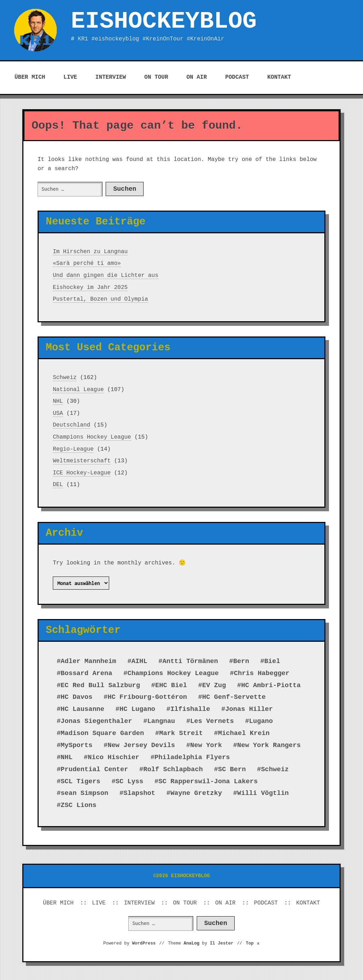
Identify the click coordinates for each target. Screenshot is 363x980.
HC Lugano (137, 709)
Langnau (161, 721)
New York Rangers (269, 745)
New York (206, 745)
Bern (241, 661)
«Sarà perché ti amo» (87, 263)
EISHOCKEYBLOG (164, 21)
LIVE (70, 77)
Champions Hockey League (92, 437)
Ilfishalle (190, 709)
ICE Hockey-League (82, 473)
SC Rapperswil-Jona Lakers (208, 781)
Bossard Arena (86, 673)
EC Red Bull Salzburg (100, 685)
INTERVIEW (111, 77)
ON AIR (197, 77)
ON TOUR (156, 77)
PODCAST (237, 77)
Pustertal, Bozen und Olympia (100, 299)
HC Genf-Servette (234, 697)
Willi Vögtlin (263, 793)
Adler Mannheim (88, 661)
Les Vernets (212, 721)
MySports (77, 745)
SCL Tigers (80, 781)
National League (78, 390)
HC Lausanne (82, 709)
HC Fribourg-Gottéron (147, 697)
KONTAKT (279, 77)
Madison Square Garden (102, 733)
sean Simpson (84, 793)
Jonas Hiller (249, 709)
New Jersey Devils (141, 745)
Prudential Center (94, 769)
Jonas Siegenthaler (96, 721)
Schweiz (65, 378)
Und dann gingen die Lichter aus (106, 275)
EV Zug (214, 685)
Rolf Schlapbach (173, 769)
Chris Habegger (262, 673)
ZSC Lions (79, 805)
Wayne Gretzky (196, 793)
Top (253, 943)
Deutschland (72, 425)
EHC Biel (171, 685)
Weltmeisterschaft (82, 461)
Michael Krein (244, 733)
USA (58, 413)
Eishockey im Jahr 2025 (90, 288)
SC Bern (232, 769)
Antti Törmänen (190, 661)
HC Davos (77, 697)
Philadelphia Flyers (192, 757)
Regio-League (73, 449)
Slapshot (139, 793)
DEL (58, 485)
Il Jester (222, 943)
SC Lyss (129, 781)
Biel (272, 661)
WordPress (144, 943)
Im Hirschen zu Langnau (90, 252)
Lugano (261, 721)
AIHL (139, 661)
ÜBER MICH (30, 77)
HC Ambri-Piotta (271, 685)
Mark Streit (181, 733)
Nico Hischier (113, 757)
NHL (58, 401)
